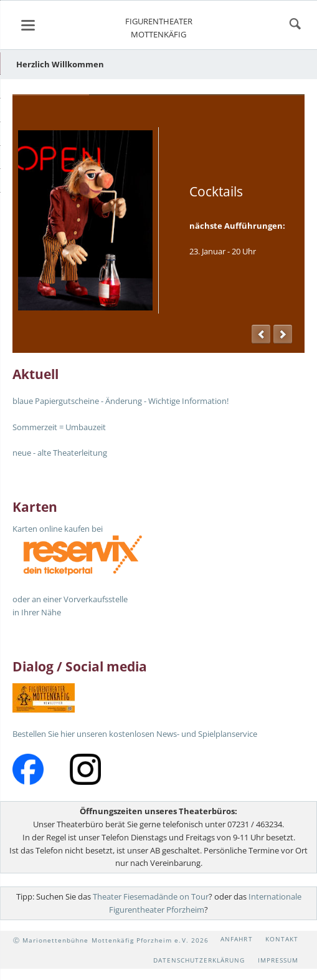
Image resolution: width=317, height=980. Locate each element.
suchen (295, 25)
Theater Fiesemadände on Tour (151, 896)
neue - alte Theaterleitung (60, 453)
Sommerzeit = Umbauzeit (59, 427)
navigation (28, 25)
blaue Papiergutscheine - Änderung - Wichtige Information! (121, 401)
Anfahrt (236, 939)
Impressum (278, 960)
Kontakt (282, 939)
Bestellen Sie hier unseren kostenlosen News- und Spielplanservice (135, 734)
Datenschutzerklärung (199, 960)
